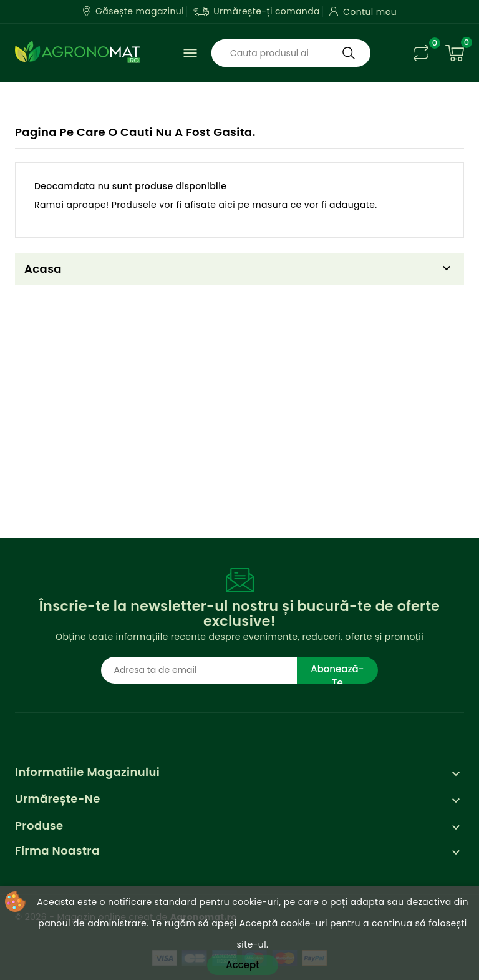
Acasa (43, 269)
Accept (242, 965)
